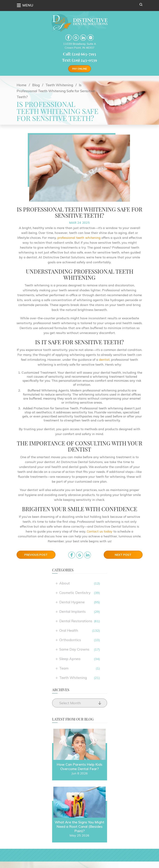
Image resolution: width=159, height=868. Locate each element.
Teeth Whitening (73, 678)
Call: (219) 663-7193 (79, 54)
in (87, 555)
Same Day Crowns (74, 649)
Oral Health (69, 630)
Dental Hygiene (72, 602)
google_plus (80, 555)
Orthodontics (70, 640)
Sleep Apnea (70, 659)
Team (64, 668)
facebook (68, 38)
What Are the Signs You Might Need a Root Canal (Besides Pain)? (79, 826)
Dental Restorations (76, 621)
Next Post (123, 555)
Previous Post (36, 555)
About (65, 583)
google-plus (76, 38)
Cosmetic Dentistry (75, 593)
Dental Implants (73, 611)
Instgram (91, 38)
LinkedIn (83, 38)
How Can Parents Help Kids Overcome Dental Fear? (79, 766)
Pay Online (80, 69)
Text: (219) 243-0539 (79, 60)
